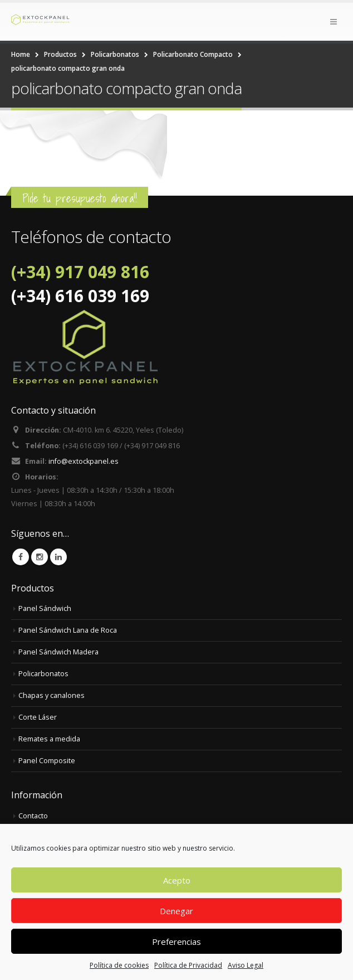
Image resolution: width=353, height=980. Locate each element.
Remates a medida (49, 739)
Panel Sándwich (45, 608)
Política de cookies (119, 965)
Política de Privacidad (188, 965)
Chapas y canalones (52, 695)
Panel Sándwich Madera (58, 652)
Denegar (176, 911)
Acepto (177, 880)
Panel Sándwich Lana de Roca (68, 630)
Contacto (33, 816)
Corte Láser (38, 717)
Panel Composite (47, 761)
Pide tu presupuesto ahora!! (80, 198)
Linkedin (58, 557)
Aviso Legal (246, 965)
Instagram (40, 557)
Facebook (21, 557)
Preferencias (176, 942)
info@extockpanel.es (84, 461)
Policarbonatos (43, 674)
